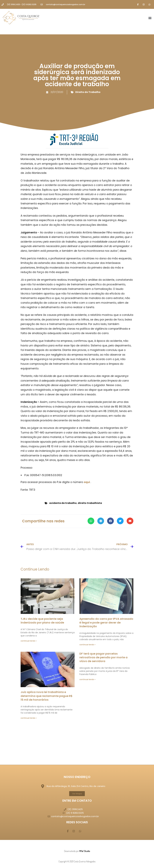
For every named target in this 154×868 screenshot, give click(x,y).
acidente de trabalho (63, 503)
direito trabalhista (90, 503)
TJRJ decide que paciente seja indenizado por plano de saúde (42, 621)
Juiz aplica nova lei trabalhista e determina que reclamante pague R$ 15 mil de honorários (47, 696)
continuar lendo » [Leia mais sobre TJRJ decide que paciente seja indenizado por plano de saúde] (29, 641)
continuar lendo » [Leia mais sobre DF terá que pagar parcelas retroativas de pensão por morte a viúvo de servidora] (87, 679)
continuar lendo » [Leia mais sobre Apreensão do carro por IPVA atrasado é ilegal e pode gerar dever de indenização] (87, 645)
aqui (87, 482)
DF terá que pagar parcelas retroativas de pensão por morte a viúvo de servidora (103, 657)
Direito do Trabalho (88, 92)
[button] (150, 18)
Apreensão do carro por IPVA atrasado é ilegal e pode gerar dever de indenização (106, 623)
